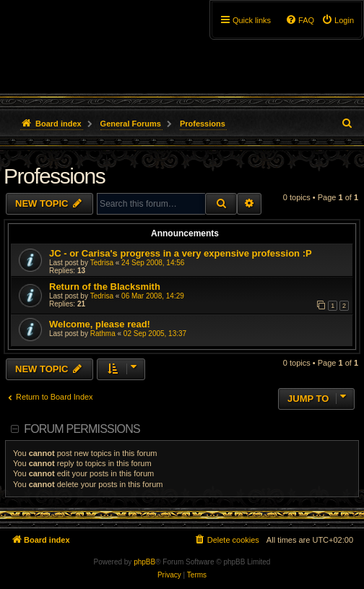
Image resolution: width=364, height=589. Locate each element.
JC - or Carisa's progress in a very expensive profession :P (181, 253)
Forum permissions (82, 429)
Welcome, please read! (100, 324)
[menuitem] (338, 20)
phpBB (144, 562)
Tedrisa (102, 263)
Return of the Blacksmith (105, 287)
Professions (54, 176)
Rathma (103, 334)
